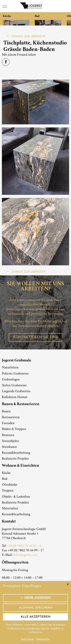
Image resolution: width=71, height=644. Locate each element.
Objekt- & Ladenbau (16, 497)
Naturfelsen (10, 368)
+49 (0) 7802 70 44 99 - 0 (24, 546)
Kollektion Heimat (15, 397)
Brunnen (8, 435)
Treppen (8, 491)
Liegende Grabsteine (16, 391)
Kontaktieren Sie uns (35, 337)
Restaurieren (11, 417)
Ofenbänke (10, 485)
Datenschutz (43, 639)
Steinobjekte (11, 441)
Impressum (27, 639)
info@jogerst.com (25, 555)
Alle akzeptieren (35, 617)
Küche (6, 473)
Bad (5, 479)
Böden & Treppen (14, 429)
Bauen (6, 412)
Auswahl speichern (36, 608)
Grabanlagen (11, 380)
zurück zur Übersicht (29, 37)
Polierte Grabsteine (15, 374)
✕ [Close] (68, 584)
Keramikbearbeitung (16, 453)
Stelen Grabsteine (14, 386)
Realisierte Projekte (15, 459)
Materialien (10, 509)
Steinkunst (9, 447)
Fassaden (8, 423)
